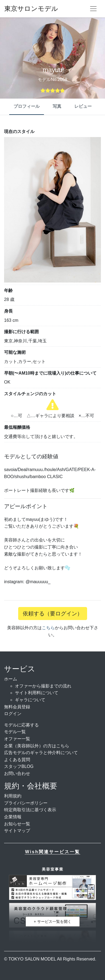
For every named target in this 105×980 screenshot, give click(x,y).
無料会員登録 (17, 707)
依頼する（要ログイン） (53, 614)
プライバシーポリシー (26, 803)
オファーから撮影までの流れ (43, 686)
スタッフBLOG (19, 766)
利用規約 (13, 796)
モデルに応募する (21, 725)
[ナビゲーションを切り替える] (93, 9)
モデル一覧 (15, 732)
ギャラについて (30, 700)
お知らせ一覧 (17, 824)
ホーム (11, 679)
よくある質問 (17, 760)
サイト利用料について (37, 693)
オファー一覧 (17, 739)
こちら (48, 628)
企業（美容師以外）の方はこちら (37, 746)
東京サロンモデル (31, 9)
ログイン (13, 714)
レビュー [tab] (83, 106)
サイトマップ (17, 831)
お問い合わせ (17, 773)
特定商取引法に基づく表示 (30, 810)
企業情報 (13, 817)
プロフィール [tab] (27, 106)
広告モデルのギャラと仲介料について (41, 753)
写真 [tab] (57, 106)
